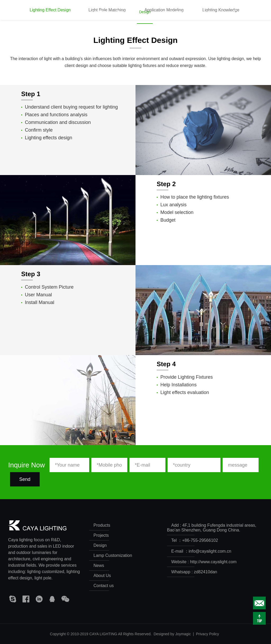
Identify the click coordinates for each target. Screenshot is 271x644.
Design (145, 17)
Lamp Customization (177, 17)
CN (252, 12)
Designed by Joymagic (172, 634)
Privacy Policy (207, 634)
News (208, 17)
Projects (123, 17)
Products (99, 17)
